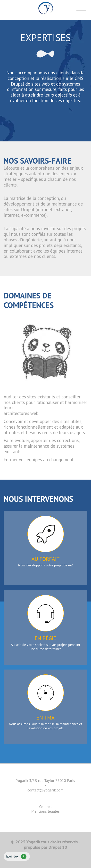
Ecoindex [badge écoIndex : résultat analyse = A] (16, 857)
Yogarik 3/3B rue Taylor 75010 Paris (45, 780)
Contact (46, 807)
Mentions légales (45, 811)
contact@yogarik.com (45, 790)
